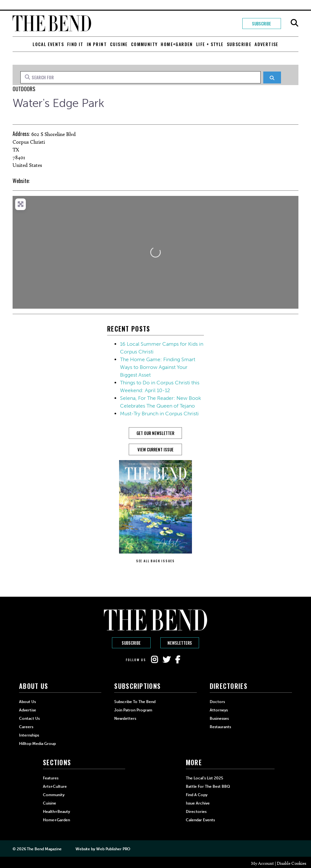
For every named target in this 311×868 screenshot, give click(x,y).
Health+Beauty (56, 812)
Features (51, 778)
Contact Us (29, 719)
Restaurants (220, 727)
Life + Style (210, 44)
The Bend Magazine (44, 849)
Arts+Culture (55, 786)
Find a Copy (197, 795)
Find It (75, 44)
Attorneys (219, 710)
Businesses (219, 719)
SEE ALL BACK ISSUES (155, 561)
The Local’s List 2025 (205, 778)
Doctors (217, 702)
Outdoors (24, 89)
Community (144, 44)
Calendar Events (200, 820)
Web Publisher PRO (113, 849)
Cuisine (119, 44)
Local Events (48, 44)
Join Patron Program (133, 710)
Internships (29, 735)
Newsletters (180, 643)
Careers (26, 727)
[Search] (272, 77)
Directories (196, 812)
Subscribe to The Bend (135, 702)
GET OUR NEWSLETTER (155, 433)
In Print (97, 44)
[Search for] (140, 77)
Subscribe (261, 24)
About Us (27, 702)
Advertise (266, 44)
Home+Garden (177, 44)
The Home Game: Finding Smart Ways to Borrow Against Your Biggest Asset (158, 367)
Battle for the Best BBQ (208, 786)
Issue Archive (198, 803)
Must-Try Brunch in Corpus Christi (159, 414)
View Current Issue (155, 449)
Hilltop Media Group (37, 744)
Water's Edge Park (58, 103)
